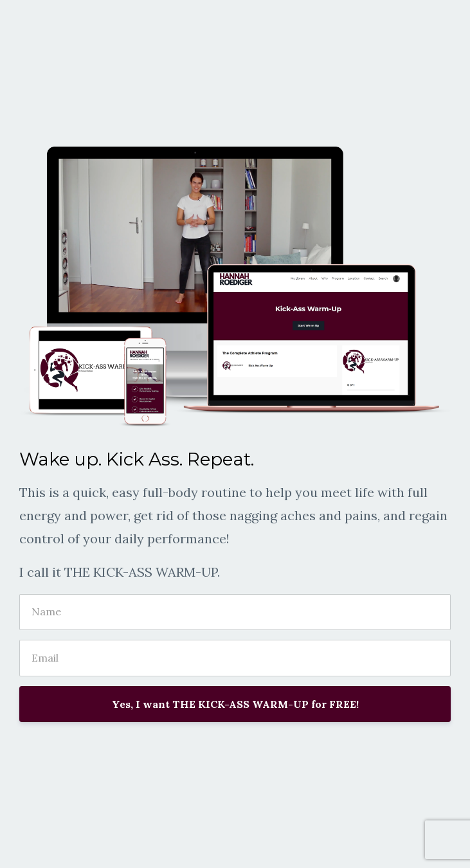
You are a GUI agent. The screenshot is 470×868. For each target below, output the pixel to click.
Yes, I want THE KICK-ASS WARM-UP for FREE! (235, 704)
